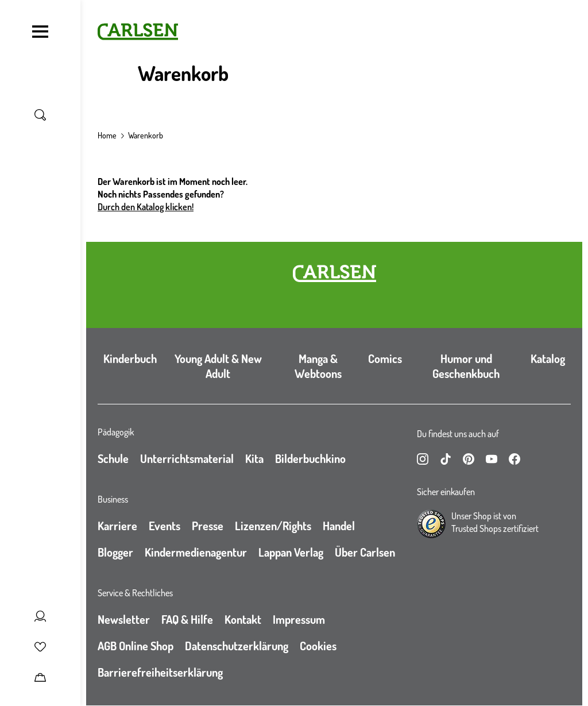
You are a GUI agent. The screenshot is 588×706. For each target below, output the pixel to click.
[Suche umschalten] (40, 115)
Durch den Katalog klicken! (146, 207)
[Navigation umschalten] (40, 32)
